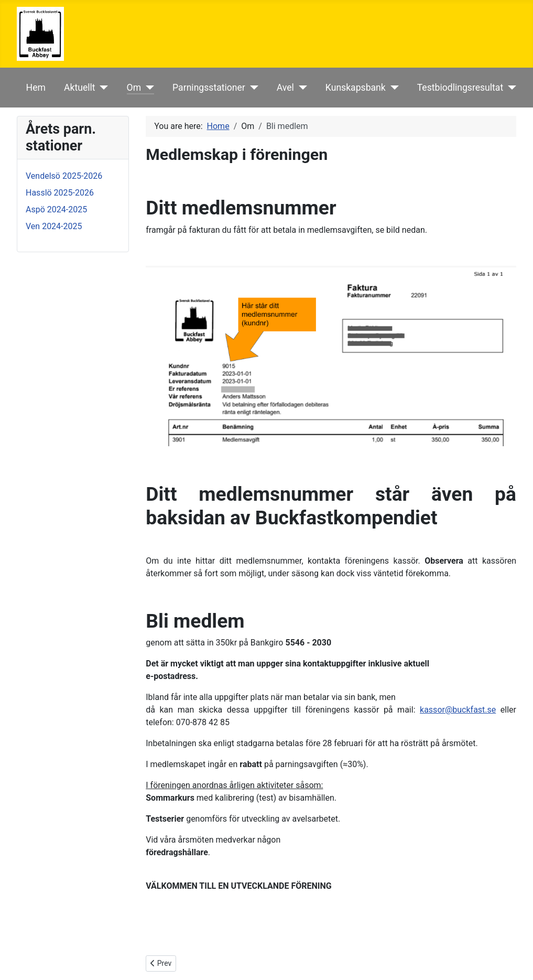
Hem (36, 88)
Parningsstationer (209, 88)
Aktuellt (80, 88)
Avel (285, 88)
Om (134, 88)
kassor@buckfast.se (458, 710)
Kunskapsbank (356, 88)
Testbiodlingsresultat (460, 88)
